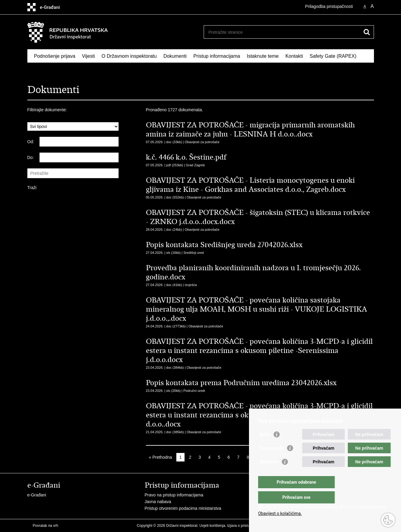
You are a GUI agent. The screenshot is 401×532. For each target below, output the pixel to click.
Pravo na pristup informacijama (174, 495)
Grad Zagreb (195, 165)
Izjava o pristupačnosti (245, 526)
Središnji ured (194, 253)
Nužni (265, 447)
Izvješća (191, 285)
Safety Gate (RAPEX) (333, 56)
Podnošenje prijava (55, 56)
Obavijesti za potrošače (202, 142)
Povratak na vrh (46, 526)
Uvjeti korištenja (212, 526)
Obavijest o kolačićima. (280, 513)
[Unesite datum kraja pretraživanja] (79, 157)
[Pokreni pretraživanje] (367, 32)
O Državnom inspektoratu (129, 56)
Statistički (269, 474)
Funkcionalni (272, 460)
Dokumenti (175, 56)
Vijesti (88, 56)
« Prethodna (161, 457)
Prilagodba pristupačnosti (329, 6)
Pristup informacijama (217, 56)
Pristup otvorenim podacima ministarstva (183, 508)
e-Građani (37, 495)
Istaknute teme (263, 56)
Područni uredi (194, 391)
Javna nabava (158, 502)
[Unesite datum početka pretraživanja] (79, 142)
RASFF (42, 70)
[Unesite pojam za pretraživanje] (282, 32)
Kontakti (294, 56)
